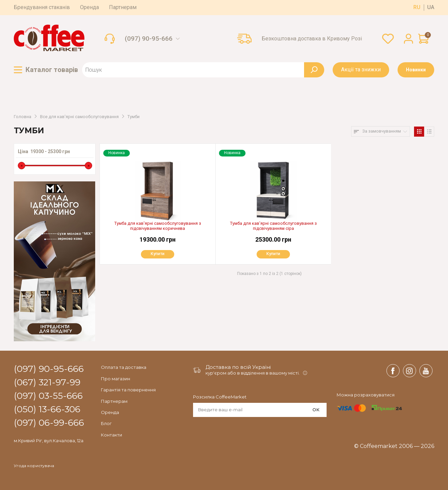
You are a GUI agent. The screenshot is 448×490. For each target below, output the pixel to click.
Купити (156, 254)
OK (316, 410)
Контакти (111, 435)
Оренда (89, 7)
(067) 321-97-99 (47, 383)
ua (431, 7)
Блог (106, 423)
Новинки (416, 70)
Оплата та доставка (124, 367)
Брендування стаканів (42, 7)
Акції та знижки (361, 69)
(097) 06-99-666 (49, 423)
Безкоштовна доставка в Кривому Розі (312, 39)
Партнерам (123, 7)
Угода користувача (34, 466)
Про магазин (116, 379)
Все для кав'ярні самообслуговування (79, 117)
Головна (23, 117)
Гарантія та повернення (128, 390)
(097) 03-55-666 (48, 396)
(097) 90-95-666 (149, 39)
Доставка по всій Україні (238, 367)
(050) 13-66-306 (47, 410)
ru (417, 7)
